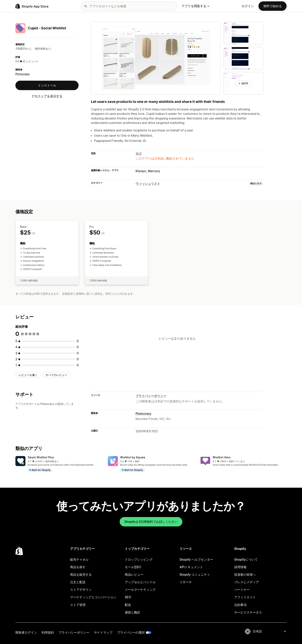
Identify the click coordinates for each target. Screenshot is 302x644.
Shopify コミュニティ (195, 575)
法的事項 (240, 605)
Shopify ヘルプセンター (196, 559)
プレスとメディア (247, 582)
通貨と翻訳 (133, 612)
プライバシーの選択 (131, 632)
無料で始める (273, 6)
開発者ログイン (26, 632)
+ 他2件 (244, 83)
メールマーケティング (140, 590)
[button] (59, 464)
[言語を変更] (269, 631)
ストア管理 (78, 605)
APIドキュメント (191, 567)
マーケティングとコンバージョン (93, 597)
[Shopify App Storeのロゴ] (32, 6)
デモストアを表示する (47, 96)
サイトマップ (103, 632)
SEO (128, 597)
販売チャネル (79, 559)
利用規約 (48, 632)
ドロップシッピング (139, 559)
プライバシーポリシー (151, 396)
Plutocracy (23, 74)
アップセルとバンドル (140, 582)
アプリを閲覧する (195, 6)
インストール (47, 85)
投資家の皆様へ (245, 575)
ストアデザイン (81, 590)
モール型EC (133, 567)
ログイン (248, 6)
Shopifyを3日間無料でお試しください (151, 522)
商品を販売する (81, 575)
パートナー (242, 590)
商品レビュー (134, 575)
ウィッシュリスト (148, 184)
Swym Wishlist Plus (41, 457)
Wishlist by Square (133, 457)
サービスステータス (248, 612)
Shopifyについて (246, 559)
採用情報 (240, 567)
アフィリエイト (245, 597)
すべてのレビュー (56, 375)
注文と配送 (78, 582)
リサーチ (186, 582)
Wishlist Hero (222, 457)
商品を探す (78, 567)
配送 (128, 605)
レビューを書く (28, 375)
